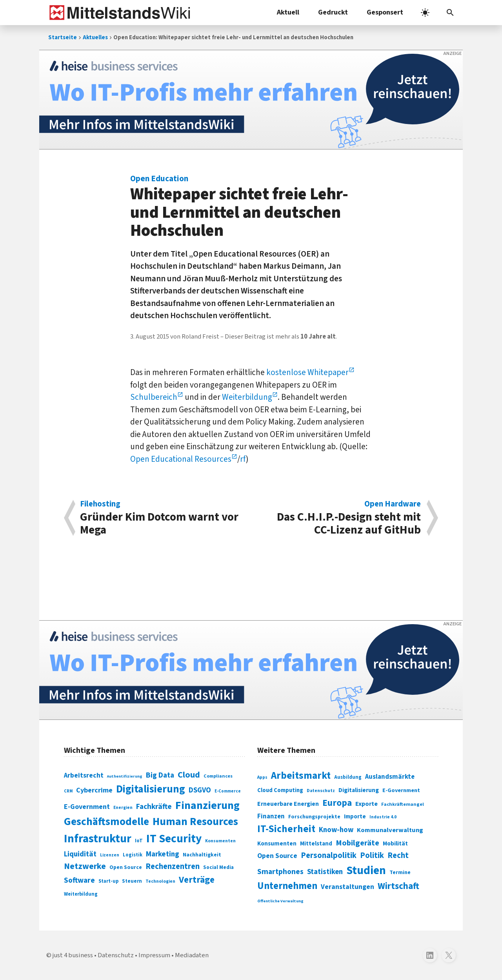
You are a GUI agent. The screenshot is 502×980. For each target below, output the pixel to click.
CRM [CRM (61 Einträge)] (68, 791)
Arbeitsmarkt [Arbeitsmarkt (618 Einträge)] (301, 776)
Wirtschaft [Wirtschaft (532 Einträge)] (398, 886)
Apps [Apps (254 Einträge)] (262, 777)
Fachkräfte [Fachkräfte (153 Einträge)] (154, 807)
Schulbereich (154, 397)
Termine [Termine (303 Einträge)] (400, 873)
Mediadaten (192, 955)
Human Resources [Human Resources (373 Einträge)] (195, 822)
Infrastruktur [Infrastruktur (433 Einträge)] (98, 839)
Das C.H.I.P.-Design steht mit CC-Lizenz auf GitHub (340, 518)
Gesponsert (385, 12)
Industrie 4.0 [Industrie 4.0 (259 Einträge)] (383, 817)
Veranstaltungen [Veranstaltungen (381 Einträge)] (347, 887)
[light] (425, 13)
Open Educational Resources (181, 459)
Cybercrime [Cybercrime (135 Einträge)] (94, 790)
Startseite (63, 37)
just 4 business (73, 955)
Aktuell (288, 12)
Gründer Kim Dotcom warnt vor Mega (161, 518)
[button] (450, 13)
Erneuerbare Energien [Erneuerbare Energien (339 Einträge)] (288, 804)
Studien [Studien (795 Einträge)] (366, 871)
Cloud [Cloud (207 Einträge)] (189, 775)
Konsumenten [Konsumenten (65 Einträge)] (220, 841)
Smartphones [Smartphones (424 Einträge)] (280, 872)
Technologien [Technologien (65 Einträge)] (160, 881)
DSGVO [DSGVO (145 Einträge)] (200, 790)
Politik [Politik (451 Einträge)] (372, 855)
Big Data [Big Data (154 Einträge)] (160, 775)
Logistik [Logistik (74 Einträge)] (133, 855)
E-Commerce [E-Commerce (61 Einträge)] (228, 791)
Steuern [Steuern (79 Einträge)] (132, 881)
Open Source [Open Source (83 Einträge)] (126, 867)
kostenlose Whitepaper (307, 372)
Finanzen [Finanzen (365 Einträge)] (271, 816)
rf (243, 459)
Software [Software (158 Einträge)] (79, 880)
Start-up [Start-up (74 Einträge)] (108, 881)
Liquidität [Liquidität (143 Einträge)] (80, 854)
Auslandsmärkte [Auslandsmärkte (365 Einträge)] (390, 777)
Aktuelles (95, 37)
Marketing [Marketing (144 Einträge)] (163, 854)
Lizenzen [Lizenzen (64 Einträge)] (110, 855)
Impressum (154, 955)
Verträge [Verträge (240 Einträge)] (197, 880)
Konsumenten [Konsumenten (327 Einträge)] (277, 843)
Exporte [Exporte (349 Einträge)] (366, 804)
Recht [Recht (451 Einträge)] (398, 855)
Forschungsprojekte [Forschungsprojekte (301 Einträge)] (314, 817)
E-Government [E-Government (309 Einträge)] (401, 790)
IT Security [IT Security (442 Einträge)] (174, 839)
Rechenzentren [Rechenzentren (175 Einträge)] (173, 866)
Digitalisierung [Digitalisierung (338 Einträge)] (151, 789)
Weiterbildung (247, 397)
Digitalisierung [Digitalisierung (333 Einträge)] (359, 790)
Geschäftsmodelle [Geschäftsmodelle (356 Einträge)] (106, 822)
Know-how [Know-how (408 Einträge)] (336, 830)
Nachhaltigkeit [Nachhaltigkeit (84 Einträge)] (202, 855)
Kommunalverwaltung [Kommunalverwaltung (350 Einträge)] (390, 830)
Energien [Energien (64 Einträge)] (123, 808)
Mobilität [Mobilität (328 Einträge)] (395, 843)
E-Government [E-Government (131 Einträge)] (87, 807)
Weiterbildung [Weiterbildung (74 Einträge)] (81, 894)
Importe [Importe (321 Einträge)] (355, 817)
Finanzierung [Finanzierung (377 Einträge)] (207, 805)
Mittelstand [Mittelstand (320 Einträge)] (316, 844)
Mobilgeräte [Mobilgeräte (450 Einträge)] (357, 843)
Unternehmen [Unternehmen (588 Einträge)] (287, 886)
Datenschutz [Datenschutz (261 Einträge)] (321, 791)
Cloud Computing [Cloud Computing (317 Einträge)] (280, 790)
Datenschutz (116, 955)
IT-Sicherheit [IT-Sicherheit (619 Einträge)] (286, 829)
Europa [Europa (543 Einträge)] (337, 803)
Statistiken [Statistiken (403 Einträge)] (325, 872)
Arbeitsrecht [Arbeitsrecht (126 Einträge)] (84, 775)
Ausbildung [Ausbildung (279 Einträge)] (348, 777)
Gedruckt (333, 12)
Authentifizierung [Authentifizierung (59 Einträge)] (125, 776)
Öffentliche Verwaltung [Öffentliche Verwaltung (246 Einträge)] (280, 901)
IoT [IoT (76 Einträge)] (139, 841)
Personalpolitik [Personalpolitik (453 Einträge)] (329, 855)
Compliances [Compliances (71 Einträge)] (218, 776)
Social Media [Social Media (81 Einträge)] (218, 867)
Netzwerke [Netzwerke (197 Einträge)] (85, 866)
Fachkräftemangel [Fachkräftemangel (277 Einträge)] (403, 804)
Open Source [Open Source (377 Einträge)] (277, 856)
